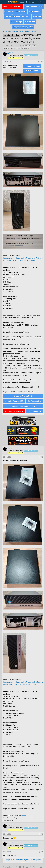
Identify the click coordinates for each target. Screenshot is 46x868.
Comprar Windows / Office (23, 25)
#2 (42, 455)
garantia (28, 44)
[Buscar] (41, 2)
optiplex (6, 46)
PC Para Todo (30, 20)
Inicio (27, 6)
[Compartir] (39, 60)
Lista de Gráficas (34, 409)
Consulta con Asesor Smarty (15, 11)
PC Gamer (26, 16)
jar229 (7, 44)
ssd (19, 46)
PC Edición (37, 16)
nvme (34, 44)
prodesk (14, 46)
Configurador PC (34, 399)
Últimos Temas (37, 6)
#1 (42, 60)
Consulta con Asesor (32, 64)
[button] (5, 2)
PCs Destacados (35, 11)
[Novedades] (37, 2)
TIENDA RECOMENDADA (13, 6)
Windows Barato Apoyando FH (23, 404)
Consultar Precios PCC (23, 394)
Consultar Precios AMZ (14, 399)
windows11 (26, 46)
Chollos (8, 16)
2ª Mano (17, 16)
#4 (42, 850)
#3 (42, 832)
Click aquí (25, 813)
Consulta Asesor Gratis (14, 409)
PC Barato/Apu (16, 20)
